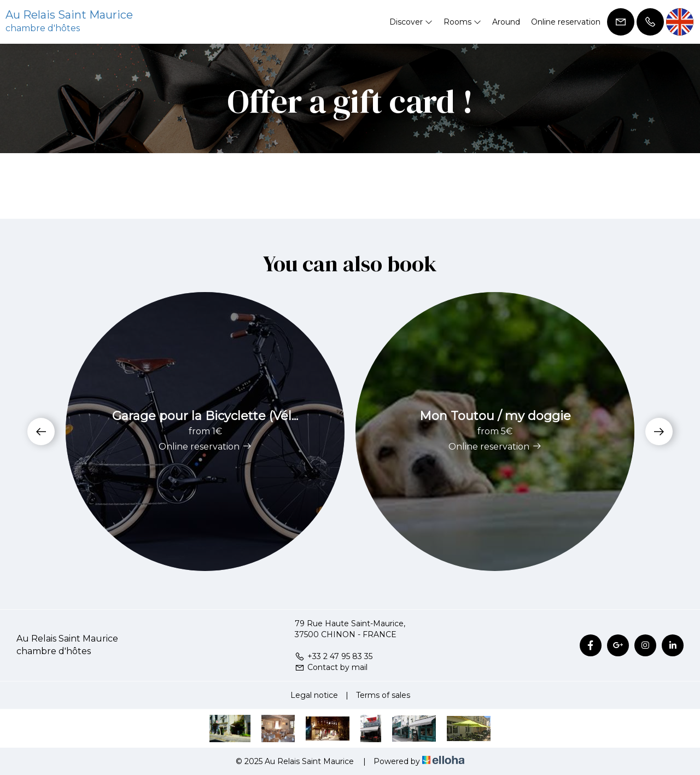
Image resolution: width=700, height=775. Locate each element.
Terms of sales (383, 695)
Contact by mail (331, 667)
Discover (411, 22)
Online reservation (566, 22)
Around (506, 22)
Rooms (462, 22)
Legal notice (314, 695)
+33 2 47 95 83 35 (334, 656)
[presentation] (41, 432)
